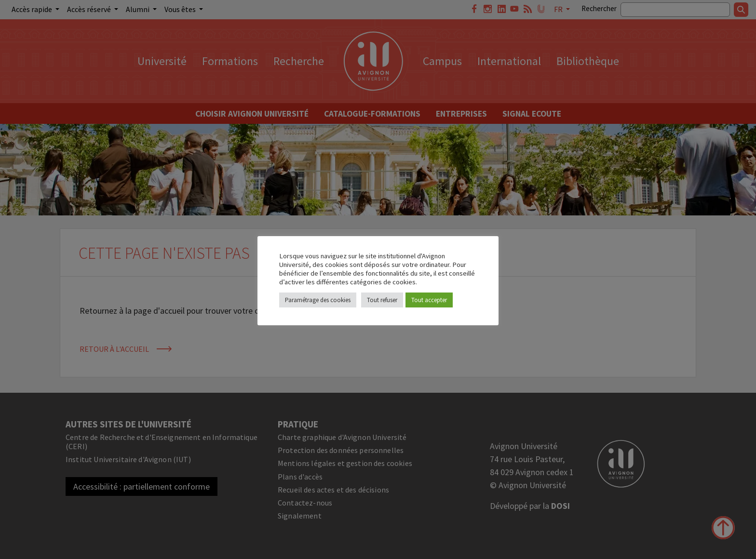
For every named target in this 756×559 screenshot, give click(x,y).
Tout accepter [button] (429, 300)
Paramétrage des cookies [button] (318, 300)
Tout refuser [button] (382, 300)
